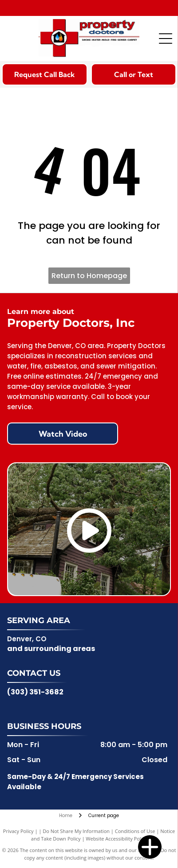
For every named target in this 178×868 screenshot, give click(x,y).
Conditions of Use (135, 831)
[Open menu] (166, 39)
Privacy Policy (18, 831)
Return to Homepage (89, 276)
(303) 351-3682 (35, 692)
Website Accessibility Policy (116, 839)
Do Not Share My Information (76, 831)
